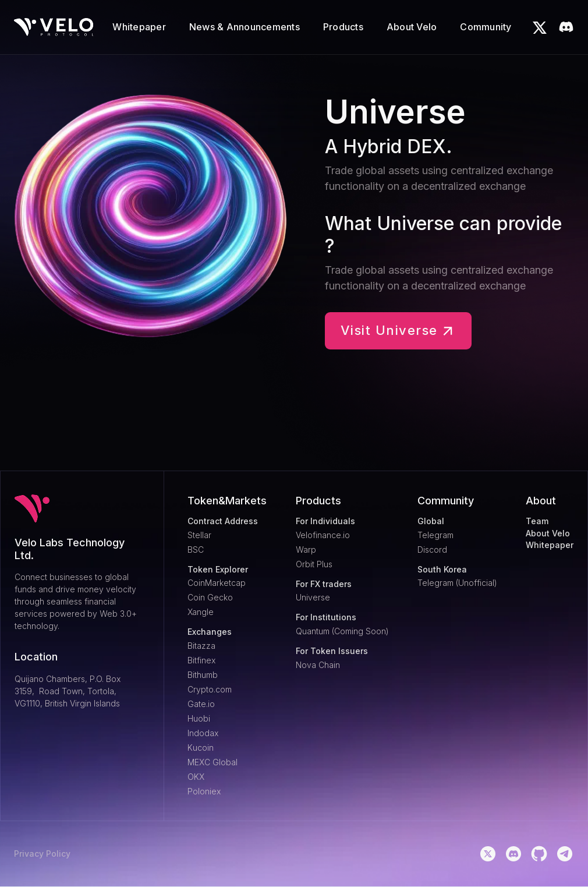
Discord (432, 549)
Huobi (199, 718)
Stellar (199, 535)
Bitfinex (201, 660)
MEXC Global (212, 762)
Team (537, 521)
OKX (196, 777)
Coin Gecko (210, 597)
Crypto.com (210, 689)
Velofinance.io (323, 535)
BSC (196, 549)
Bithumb (203, 675)
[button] (139, 27)
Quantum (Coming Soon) (342, 631)
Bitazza (201, 646)
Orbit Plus (314, 564)
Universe (313, 597)
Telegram (435, 535)
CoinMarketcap (217, 583)
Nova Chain (318, 665)
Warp (306, 549)
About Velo (548, 533)
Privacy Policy (42, 854)
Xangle (201, 612)
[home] (54, 27)
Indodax (203, 733)
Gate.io (201, 704)
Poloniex (204, 791)
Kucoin (201, 748)
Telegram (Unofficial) (457, 583)
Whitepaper (550, 545)
